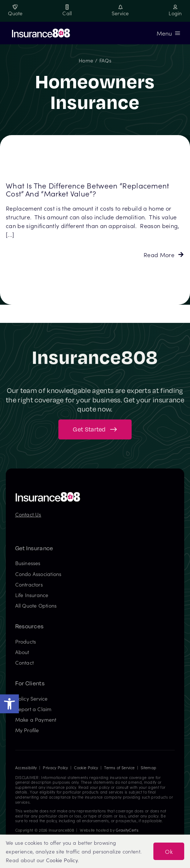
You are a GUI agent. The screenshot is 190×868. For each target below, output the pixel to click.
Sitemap (148, 768)
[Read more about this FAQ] (164, 255)
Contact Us (28, 514)
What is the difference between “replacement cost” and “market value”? (88, 190)
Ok (169, 851)
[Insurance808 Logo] (48, 495)
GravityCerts (127, 830)
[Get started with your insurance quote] (95, 429)
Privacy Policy (55, 768)
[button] (9, 704)
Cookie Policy (86, 768)
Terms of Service (119, 768)
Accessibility (26, 768)
